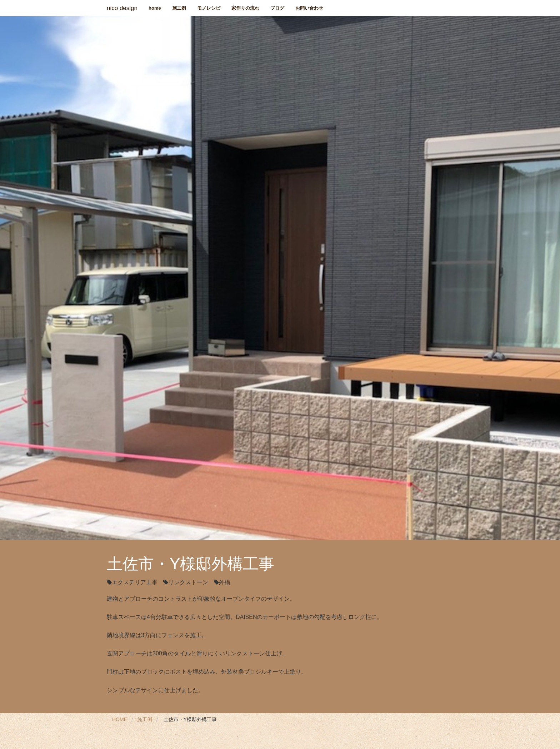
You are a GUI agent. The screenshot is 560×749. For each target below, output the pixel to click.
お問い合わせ (309, 8)
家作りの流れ (245, 8)
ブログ (277, 8)
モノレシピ (209, 8)
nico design (122, 8)
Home (120, 719)
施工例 (179, 8)
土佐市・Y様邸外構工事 (190, 719)
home (155, 8)
